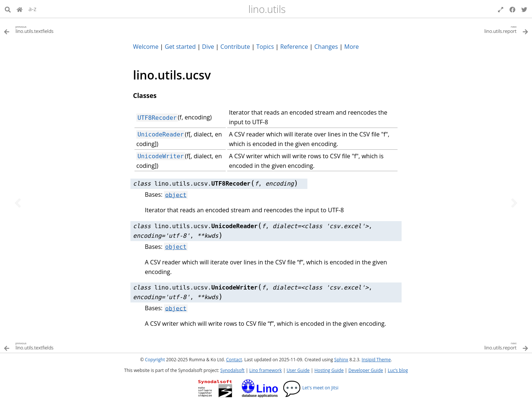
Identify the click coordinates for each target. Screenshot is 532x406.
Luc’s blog (398, 370)
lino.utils (267, 9)
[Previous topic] (18, 203)
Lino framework (266, 370)
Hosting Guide (329, 370)
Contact (234, 360)
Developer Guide (366, 370)
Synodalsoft (232, 370)
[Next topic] (514, 203)
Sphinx (341, 360)
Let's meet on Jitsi (311, 388)
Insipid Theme (376, 360)
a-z (33, 9)
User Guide (298, 370)
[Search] (8, 9)
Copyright (155, 360)
